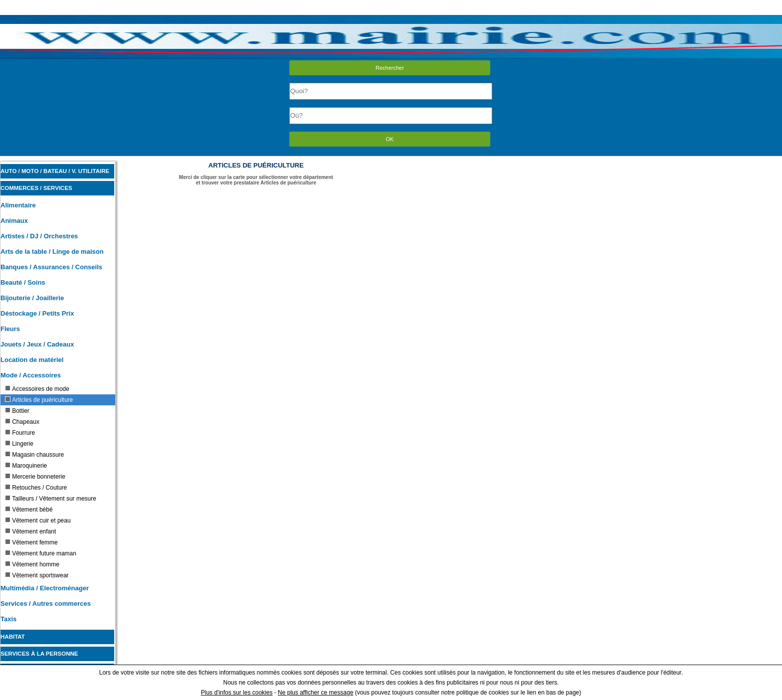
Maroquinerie (26, 466)
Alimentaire (18, 205)
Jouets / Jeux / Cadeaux (37, 344)
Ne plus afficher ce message (315, 693)
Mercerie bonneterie (35, 477)
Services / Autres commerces (46, 604)
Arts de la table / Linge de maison (52, 252)
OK (390, 139)
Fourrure (20, 433)
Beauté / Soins (23, 282)
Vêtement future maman (41, 553)
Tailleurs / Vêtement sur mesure (51, 499)
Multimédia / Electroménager (45, 588)
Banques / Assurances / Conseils (51, 267)
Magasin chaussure (34, 455)
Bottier (17, 411)
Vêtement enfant (30, 531)
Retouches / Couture (36, 488)
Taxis (8, 619)
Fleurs (10, 329)
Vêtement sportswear (37, 575)
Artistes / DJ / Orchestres (39, 236)
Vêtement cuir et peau (38, 521)
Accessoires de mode (37, 389)
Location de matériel (32, 360)
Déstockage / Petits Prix (37, 313)
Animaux (14, 221)
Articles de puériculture (39, 400)
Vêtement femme (31, 542)
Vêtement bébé (29, 510)
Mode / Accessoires (31, 375)
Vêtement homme (32, 564)
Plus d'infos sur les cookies (237, 693)
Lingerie (19, 444)
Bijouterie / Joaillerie (32, 298)
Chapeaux (22, 422)
